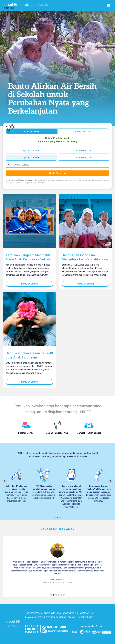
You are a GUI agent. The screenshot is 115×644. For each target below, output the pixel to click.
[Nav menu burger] (109, 5)
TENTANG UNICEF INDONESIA (40, 613)
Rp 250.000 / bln (31, 158)
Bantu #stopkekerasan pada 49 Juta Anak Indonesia (29, 355)
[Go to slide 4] (59, 595)
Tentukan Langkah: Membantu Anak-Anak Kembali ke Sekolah (29, 257)
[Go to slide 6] (64, 595)
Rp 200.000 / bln (84, 151)
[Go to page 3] (60, 517)
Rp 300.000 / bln (84, 158)
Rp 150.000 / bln (31, 151)
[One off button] (83, 131)
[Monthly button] (32, 131)
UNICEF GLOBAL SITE (82, 613)
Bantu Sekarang (29, 284)
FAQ (59, 613)
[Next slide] (110, 481)
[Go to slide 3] (56, 595)
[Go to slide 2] (54, 595)
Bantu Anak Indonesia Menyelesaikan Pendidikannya (85, 257)
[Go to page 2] (57, 517)
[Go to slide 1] (51, 595)
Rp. (9, 165)
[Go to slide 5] (61, 595)
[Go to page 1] (55, 517)
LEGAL (66, 613)
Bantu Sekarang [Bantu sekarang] (57, 173)
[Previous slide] (5, 481)
